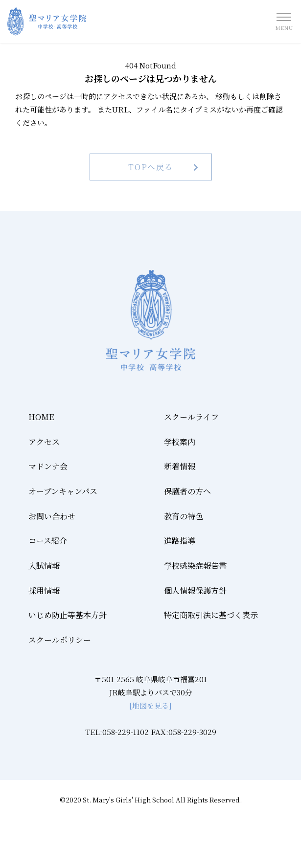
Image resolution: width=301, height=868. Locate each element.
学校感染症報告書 (195, 566)
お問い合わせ (52, 516)
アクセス (44, 442)
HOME (41, 417)
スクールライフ (191, 417)
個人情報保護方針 (195, 590)
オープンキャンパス (63, 491)
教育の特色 (184, 516)
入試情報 (44, 566)
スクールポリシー (60, 640)
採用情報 (44, 590)
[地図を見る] (150, 705)
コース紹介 (48, 541)
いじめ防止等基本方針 (68, 615)
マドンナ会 (48, 466)
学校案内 (180, 442)
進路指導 (180, 541)
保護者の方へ (187, 491)
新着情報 (180, 466)
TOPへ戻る (151, 167)
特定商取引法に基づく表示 (211, 615)
